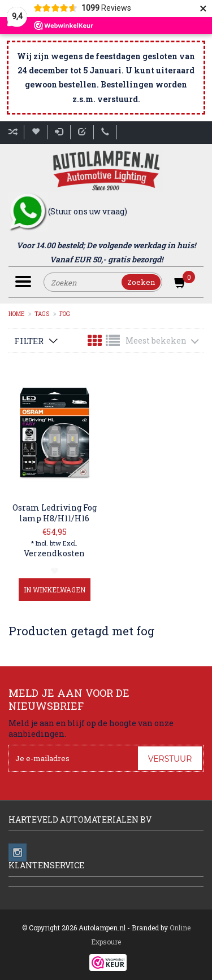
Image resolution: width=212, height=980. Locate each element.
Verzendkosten (54, 553)
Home (16, 314)
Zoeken (141, 282)
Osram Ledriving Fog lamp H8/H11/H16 (55, 513)
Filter (29, 341)
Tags (42, 314)
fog (65, 314)
